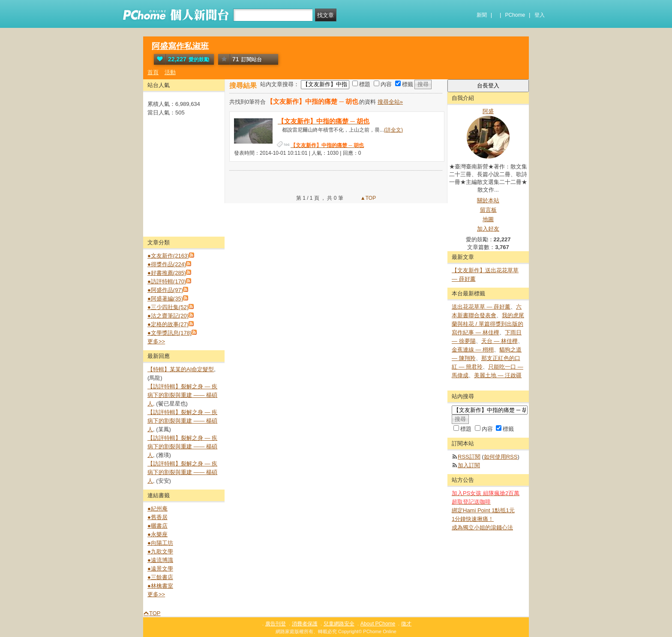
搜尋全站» (390, 102)
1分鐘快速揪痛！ (473, 519)
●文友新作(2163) (168, 256)
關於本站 (488, 200)
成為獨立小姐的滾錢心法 (482, 527)
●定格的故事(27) (168, 324)
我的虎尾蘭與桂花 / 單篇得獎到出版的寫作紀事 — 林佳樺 (488, 324)
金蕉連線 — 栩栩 (473, 350)
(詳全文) (393, 130)
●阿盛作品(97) (165, 290)
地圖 (488, 219)
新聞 (482, 15)
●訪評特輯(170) (167, 281)
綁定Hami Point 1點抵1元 (483, 510)
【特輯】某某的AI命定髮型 (181, 369)
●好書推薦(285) (167, 273)
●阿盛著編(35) (165, 299)
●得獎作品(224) (167, 264)
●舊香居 (157, 517)
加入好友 (488, 229)
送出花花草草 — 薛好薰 (481, 307)
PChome (515, 15)
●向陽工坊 (160, 543)
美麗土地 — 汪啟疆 (498, 375)
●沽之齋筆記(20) (168, 316)
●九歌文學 (160, 551)
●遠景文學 (160, 569)
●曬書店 (157, 526)
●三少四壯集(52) (168, 307)
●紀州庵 (157, 509)
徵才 (406, 624)
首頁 (153, 72)
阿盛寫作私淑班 (180, 46)
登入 (540, 15)
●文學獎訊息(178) (169, 333)
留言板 (488, 210)
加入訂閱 (469, 465)
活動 (170, 72)
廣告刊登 (276, 624)
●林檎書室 (160, 586)
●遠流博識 (160, 560)
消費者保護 (305, 624)
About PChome (378, 624)
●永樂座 (157, 534)
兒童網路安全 (339, 624)
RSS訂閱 (469, 457)
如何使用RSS (501, 457)
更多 (156, 341)
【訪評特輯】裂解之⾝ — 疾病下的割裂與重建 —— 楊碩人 (182, 395)
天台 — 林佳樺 (499, 341)
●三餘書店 (160, 577)
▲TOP (368, 198)
